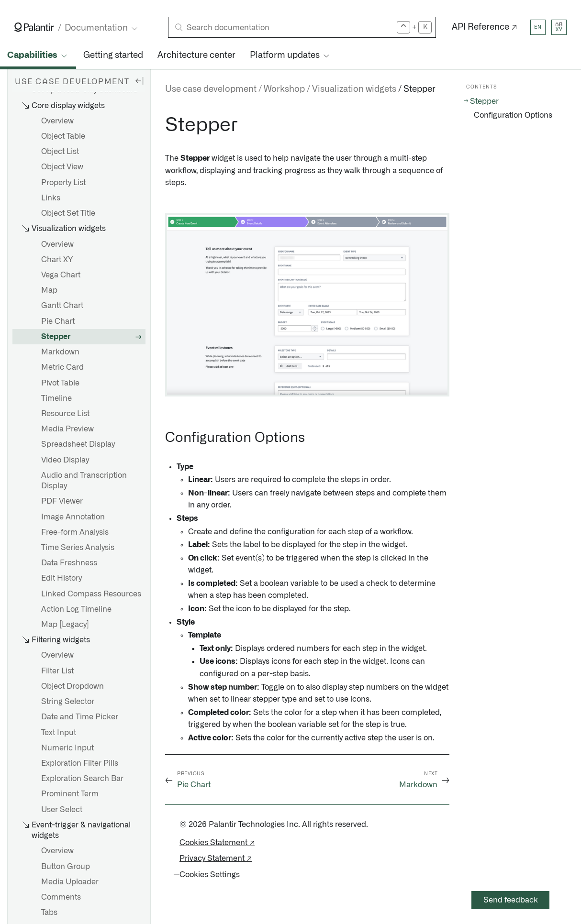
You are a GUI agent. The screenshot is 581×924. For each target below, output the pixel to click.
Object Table (63, 136)
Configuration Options (513, 115)
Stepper (56, 337)
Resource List (65, 414)
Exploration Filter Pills (80, 763)
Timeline (56, 398)
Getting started (113, 55)
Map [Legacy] (65, 625)
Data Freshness (69, 563)
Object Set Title (68, 213)
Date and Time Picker (80, 717)
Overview (57, 121)
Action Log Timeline (76, 609)
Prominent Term (70, 794)
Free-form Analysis (75, 532)
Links (51, 198)
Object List (60, 152)
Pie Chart (58, 321)
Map (49, 290)
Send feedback (511, 900)
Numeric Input (67, 748)
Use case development (211, 89)
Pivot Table (60, 383)
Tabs (49, 913)
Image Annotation (73, 517)
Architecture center (196, 55)
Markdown (60, 352)
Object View (62, 167)
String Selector (68, 702)
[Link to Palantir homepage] (34, 27)
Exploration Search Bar (82, 779)
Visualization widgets (354, 89)
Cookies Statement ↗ (217, 843)
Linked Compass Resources (91, 594)
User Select (62, 810)
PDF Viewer (62, 501)
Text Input (59, 733)
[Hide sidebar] (139, 80)
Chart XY (57, 260)
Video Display (65, 460)
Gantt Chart (62, 306)
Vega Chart (61, 275)
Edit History (61, 578)
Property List (63, 183)
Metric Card (62, 367)
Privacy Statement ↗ (216, 858)
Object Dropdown (73, 686)
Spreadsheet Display (78, 444)
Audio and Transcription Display (84, 481)
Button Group (66, 867)
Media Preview (67, 429)
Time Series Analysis (78, 548)
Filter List (57, 671)
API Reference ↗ (485, 27)
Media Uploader (70, 882)
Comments (61, 897)
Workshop (284, 89)
